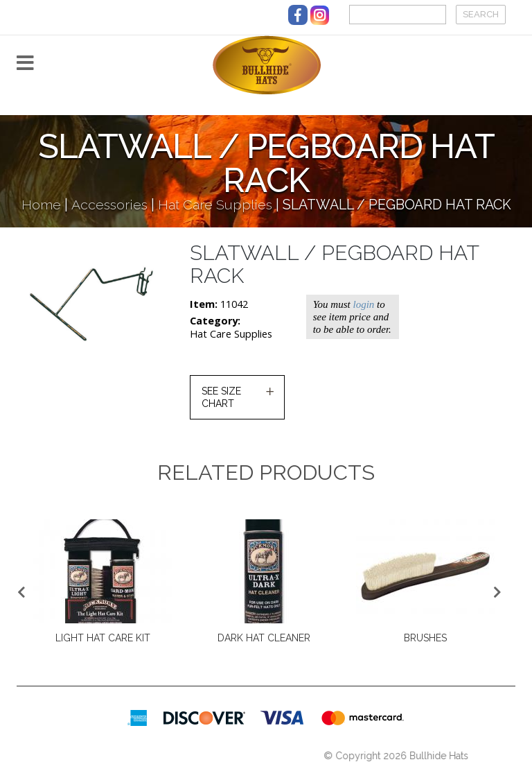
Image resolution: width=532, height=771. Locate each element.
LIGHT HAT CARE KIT (103, 638)
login (363, 304)
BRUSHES (425, 638)
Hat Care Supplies (215, 205)
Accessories (109, 205)
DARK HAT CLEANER (264, 638)
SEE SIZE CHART (221, 397)
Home (41, 205)
